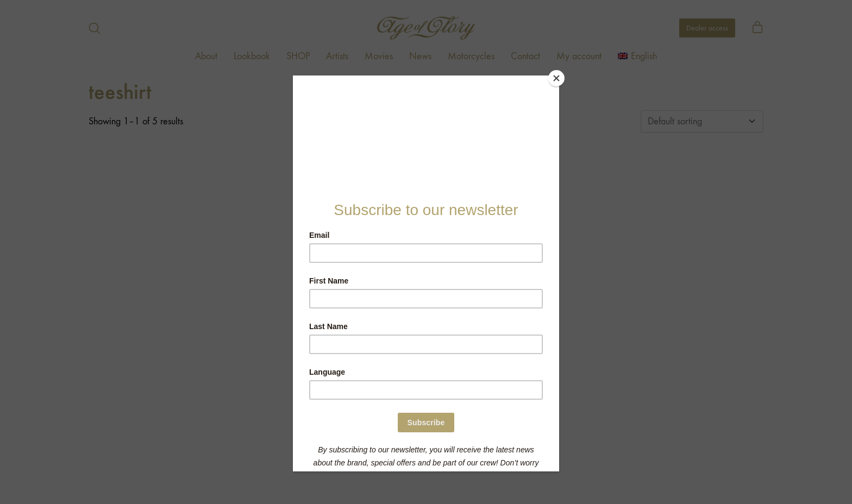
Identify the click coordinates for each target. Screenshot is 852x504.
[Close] (556, 78)
